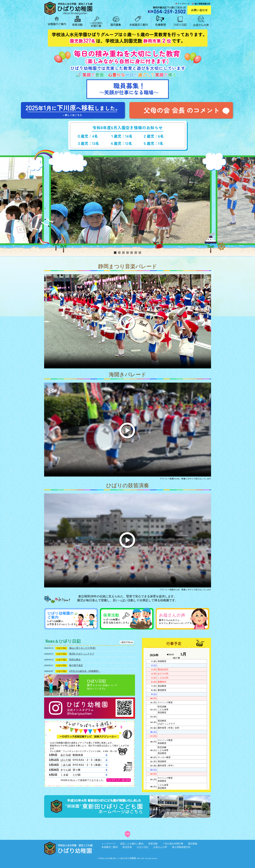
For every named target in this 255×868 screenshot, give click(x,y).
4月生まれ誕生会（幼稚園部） (85, 671)
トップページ (108, 844)
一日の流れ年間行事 (173, 844)
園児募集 (193, 844)
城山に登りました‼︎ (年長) (82, 648)
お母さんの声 (160, 847)
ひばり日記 (143, 847)
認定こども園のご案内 (132, 844)
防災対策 (127, 847)
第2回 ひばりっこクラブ (82, 654)
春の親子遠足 (76, 665)
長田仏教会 (75, 659)
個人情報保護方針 (181, 847)
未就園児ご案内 (110, 847)
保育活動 (153, 844)
